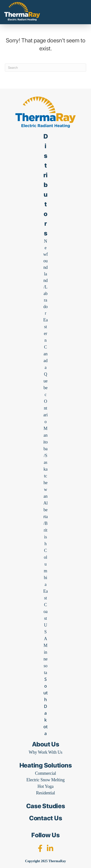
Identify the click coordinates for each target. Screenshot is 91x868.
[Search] (45, 68)
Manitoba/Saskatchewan (45, 462)
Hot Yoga (45, 786)
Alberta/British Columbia (45, 544)
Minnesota (45, 659)
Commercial (45, 773)
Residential (45, 793)
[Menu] (79, 14)
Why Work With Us (45, 752)
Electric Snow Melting (46, 780)
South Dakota (46, 706)
